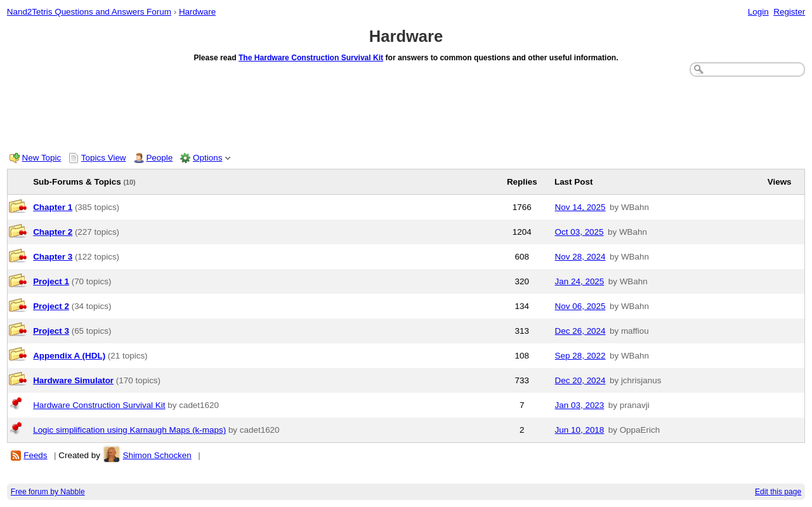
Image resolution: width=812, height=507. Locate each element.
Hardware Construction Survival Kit (99, 405)
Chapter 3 (53, 257)
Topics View (104, 158)
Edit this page (778, 492)
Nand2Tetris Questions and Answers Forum (89, 12)
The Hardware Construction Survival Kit (311, 58)
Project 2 (51, 306)
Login (758, 12)
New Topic (42, 158)
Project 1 (51, 281)
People (159, 158)
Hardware (197, 12)
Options (207, 158)
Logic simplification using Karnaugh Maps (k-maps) (129, 430)
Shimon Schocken (157, 455)
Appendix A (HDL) (69, 356)
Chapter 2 (53, 232)
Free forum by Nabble (48, 492)
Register (789, 12)
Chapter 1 (53, 207)
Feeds (35, 455)
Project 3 (51, 331)
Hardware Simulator (73, 380)
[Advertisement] (406, 112)
